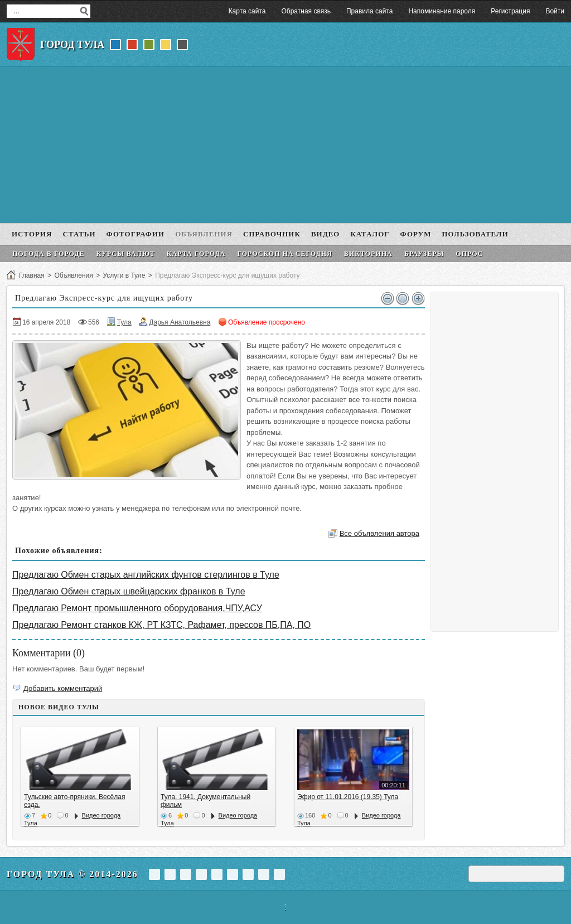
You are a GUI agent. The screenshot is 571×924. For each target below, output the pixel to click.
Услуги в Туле (124, 275)
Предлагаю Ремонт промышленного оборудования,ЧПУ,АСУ (137, 608)
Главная (32, 275)
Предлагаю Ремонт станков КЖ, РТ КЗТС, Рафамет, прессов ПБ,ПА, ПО (161, 625)
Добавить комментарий (63, 688)
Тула (124, 322)
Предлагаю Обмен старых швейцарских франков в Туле (129, 591)
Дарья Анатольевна (180, 322)
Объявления (73, 275)
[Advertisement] (285, 145)
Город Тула (72, 45)
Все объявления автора (379, 533)
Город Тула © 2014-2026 (72, 874)
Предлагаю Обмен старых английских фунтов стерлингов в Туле (146, 575)
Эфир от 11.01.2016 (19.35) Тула (348, 797)
